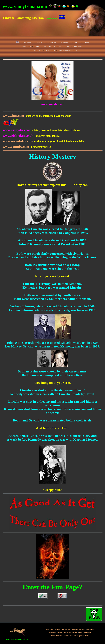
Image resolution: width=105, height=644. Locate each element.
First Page (27, 43)
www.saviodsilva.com (18, 141)
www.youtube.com (16, 147)
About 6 (39, 43)
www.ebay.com (13, 116)
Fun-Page (85, 43)
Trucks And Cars (35, 50)
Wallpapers (51, 50)
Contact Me (51, 43)
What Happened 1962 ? (68, 50)
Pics (67, 46)
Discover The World (69, 43)
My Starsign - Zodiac (52, 46)
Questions (78, 46)
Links (37, 46)
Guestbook (27, 46)
